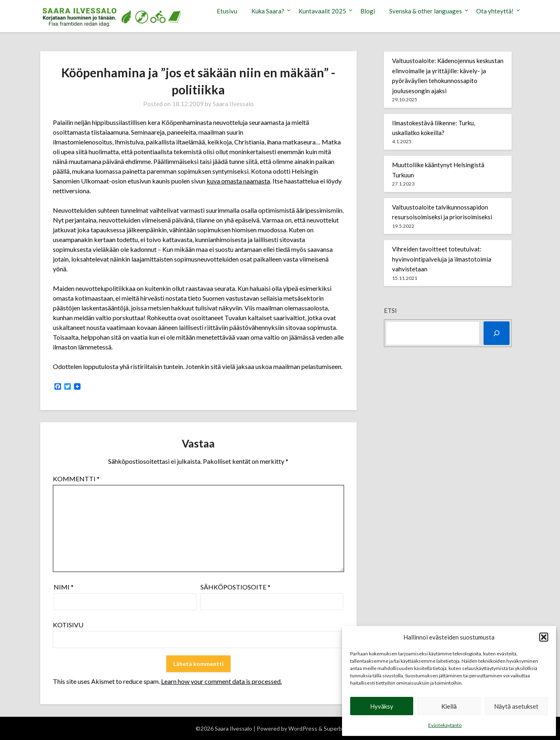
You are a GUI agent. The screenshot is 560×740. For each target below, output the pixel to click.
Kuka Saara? (268, 11)
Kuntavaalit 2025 (322, 11)
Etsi (390, 310)
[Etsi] (497, 333)
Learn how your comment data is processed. (221, 681)
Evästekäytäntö (445, 725)
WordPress (303, 728)
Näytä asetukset (516, 706)
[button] (544, 637)
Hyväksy (382, 706)
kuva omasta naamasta (238, 181)
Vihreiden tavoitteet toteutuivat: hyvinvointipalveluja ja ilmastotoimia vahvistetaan (442, 259)
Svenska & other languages (426, 11)
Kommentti (76, 479)
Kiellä (449, 706)
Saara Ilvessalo (233, 104)
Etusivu (227, 11)
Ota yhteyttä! (495, 11)
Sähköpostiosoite (235, 587)
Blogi (368, 11)
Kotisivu (68, 625)
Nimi (64, 587)
